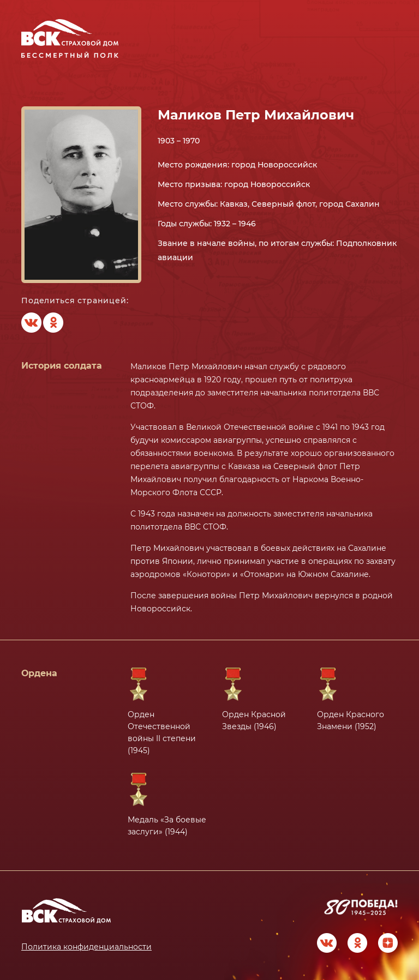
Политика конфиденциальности (86, 947)
